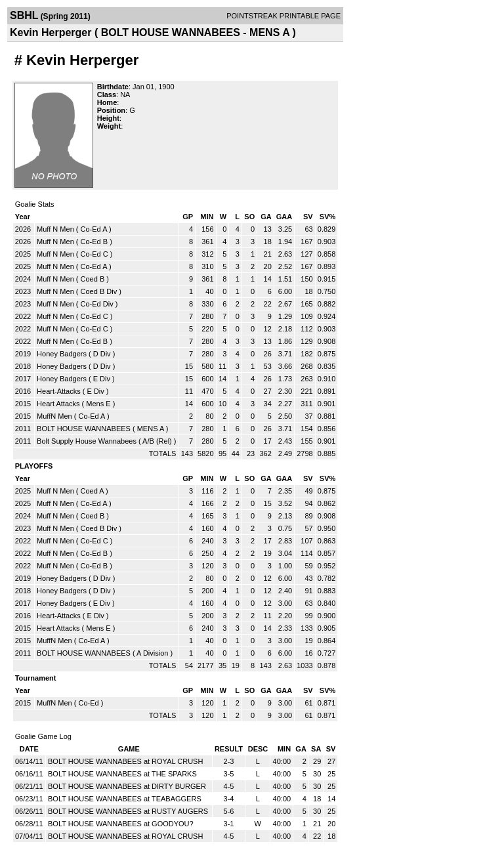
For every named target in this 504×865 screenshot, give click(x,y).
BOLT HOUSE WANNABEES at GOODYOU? (121, 824)
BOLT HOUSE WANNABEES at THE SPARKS (122, 774)
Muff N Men (55, 229)
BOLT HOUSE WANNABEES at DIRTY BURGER (127, 786)
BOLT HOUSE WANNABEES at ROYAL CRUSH (125, 761)
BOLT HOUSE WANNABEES (84, 429)
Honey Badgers (62, 354)
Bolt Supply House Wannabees (87, 441)
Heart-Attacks (59, 391)
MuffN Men (54, 416)
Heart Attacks (58, 404)
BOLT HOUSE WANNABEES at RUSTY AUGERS (128, 811)
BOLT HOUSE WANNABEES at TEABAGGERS (125, 799)
